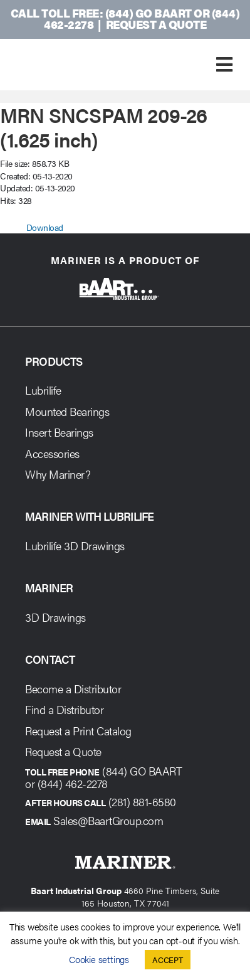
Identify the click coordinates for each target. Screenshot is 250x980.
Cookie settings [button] (99, 959)
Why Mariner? (58, 474)
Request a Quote (156, 24)
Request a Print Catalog (78, 731)
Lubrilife (43, 390)
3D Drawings (55, 617)
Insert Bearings (59, 432)
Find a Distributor (64, 709)
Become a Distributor (73, 689)
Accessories (52, 453)
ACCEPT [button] (168, 960)
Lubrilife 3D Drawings (75, 546)
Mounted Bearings (67, 411)
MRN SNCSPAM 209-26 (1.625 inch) (104, 126)
